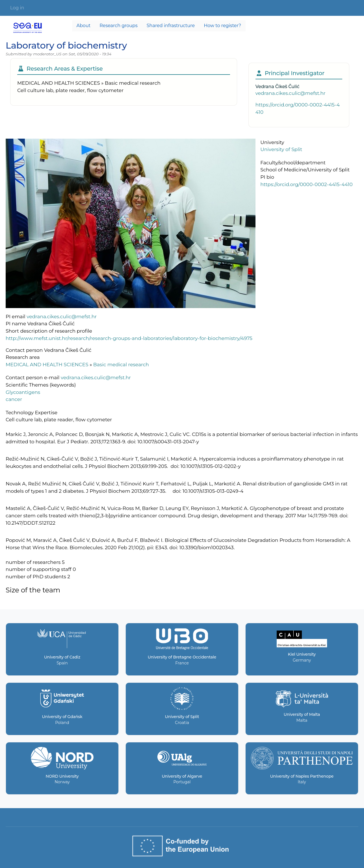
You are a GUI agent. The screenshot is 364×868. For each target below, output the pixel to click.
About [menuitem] (84, 26)
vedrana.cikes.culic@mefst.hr (291, 93)
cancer (14, 399)
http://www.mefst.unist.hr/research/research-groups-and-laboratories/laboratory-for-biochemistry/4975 (129, 338)
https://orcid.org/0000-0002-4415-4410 (306, 184)
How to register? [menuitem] (222, 26)
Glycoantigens (23, 392)
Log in (17, 8)
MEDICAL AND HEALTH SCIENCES (47, 364)
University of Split (281, 149)
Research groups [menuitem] (119, 26)
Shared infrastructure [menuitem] (171, 26)
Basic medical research (121, 364)
